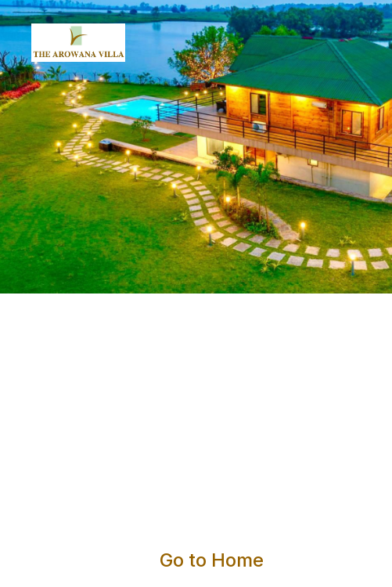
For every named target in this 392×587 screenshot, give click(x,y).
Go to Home (212, 560)
